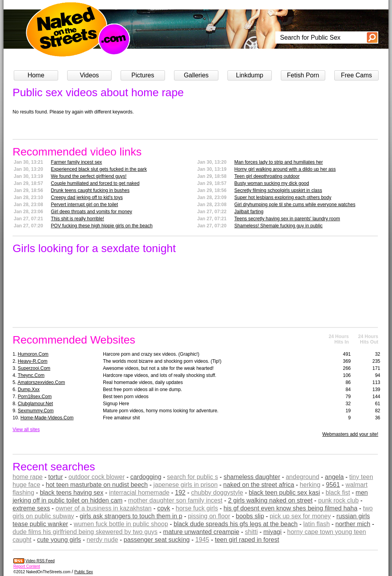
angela (334, 477)
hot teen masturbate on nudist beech (97, 485)
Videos (89, 75)
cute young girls (59, 540)
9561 (333, 485)
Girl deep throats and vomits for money (92, 212)
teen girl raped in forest (247, 540)
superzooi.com (34, 368)
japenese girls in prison (185, 485)
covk (164, 508)
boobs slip (250, 516)
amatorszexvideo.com (41, 382)
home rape (28, 477)
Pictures (143, 75)
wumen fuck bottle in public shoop (121, 524)
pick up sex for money (300, 516)
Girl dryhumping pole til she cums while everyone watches (295, 205)
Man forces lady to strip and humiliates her (279, 162)
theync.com (31, 375)
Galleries (196, 75)
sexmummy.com (36, 411)
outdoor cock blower (96, 477)
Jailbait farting (249, 212)
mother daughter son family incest (175, 500)
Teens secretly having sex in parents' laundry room (287, 219)
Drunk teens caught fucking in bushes (90, 190)
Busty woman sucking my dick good (272, 183)
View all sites (26, 430)
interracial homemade (139, 493)
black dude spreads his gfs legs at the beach (236, 524)
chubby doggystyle (217, 493)
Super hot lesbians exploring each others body (283, 197)
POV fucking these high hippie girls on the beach (102, 226)
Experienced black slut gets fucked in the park (99, 169)
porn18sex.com (35, 397)
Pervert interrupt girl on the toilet (85, 205)
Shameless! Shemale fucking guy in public (279, 226)
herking (310, 485)
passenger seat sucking (157, 540)
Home (36, 75)
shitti (251, 532)
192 (180, 493)
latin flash (317, 524)
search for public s (192, 477)
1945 (202, 540)
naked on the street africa (259, 485)
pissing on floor (209, 516)
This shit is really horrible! (78, 219)
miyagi (273, 532)
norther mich (353, 524)
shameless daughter (252, 477)
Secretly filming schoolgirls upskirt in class (278, 190)
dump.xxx (28, 389)
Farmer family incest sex (77, 162)
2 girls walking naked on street (270, 500)
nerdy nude (103, 540)
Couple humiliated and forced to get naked (95, 183)
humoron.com (33, 354)
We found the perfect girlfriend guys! (89, 176)
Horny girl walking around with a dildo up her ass (285, 169)
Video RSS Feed (40, 561)
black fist (338, 493)
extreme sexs (31, 508)
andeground (302, 477)
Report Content (27, 566)
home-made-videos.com (47, 418)
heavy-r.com (32, 361)
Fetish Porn (303, 75)
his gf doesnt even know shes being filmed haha (290, 508)
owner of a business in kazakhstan (103, 508)
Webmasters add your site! (350, 434)
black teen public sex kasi (284, 493)
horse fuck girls (197, 508)
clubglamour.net (35, 404)
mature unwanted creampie (201, 532)
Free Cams (356, 75)
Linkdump (250, 75)
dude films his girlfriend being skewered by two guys (85, 532)
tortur (56, 477)
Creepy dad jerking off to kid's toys (87, 197)
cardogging (146, 477)
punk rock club (338, 500)
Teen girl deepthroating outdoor (267, 176)
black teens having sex (71, 493)
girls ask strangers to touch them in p (131, 516)
